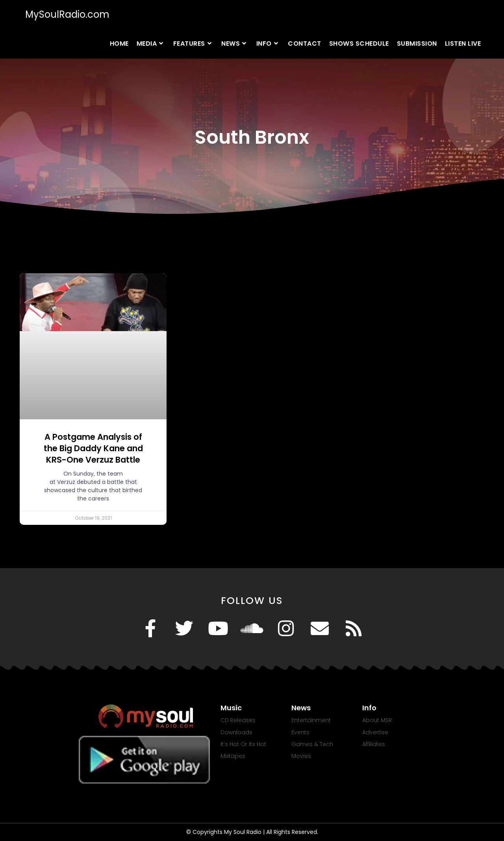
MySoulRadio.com (67, 14)
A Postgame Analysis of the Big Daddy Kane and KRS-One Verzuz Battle (93, 448)
